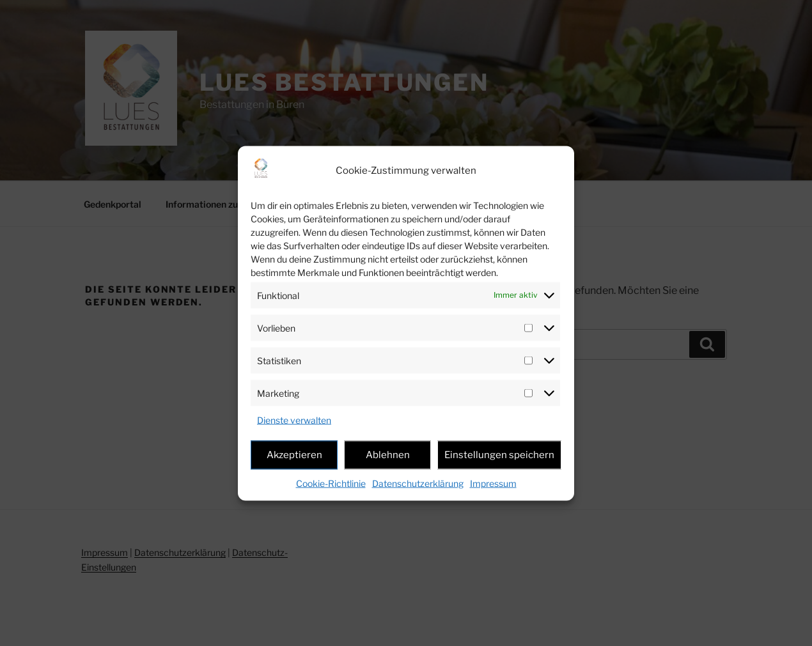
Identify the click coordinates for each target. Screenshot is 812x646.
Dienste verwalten (294, 419)
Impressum (493, 483)
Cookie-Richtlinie (331, 483)
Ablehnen (388, 455)
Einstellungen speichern (499, 455)
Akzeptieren (294, 455)
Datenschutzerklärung (418, 483)
